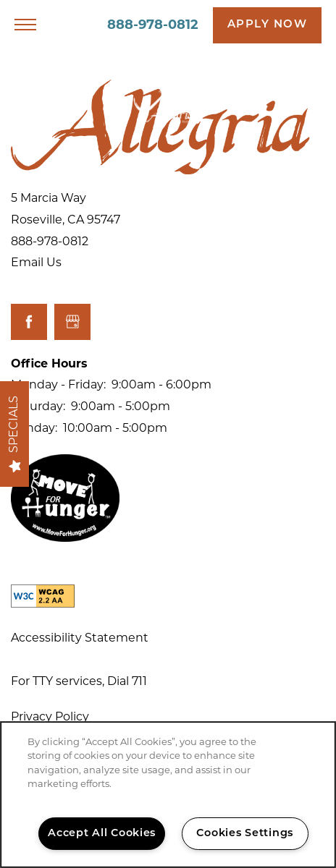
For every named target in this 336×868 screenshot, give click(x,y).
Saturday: (38, 407)
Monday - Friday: (58, 386)
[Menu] (25, 25)
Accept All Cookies (102, 834)
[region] (168, 795)
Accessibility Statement (80, 639)
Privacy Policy (50, 718)
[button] (268, 25)
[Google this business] (72, 322)
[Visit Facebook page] (29, 322)
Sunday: (34, 429)
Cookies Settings (245, 834)
